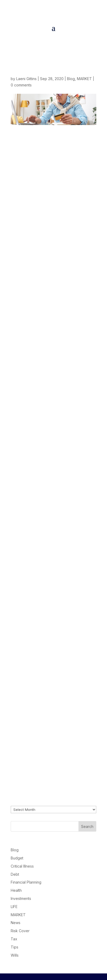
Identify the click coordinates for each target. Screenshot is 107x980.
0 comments (21, 85)
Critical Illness (22, 866)
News (16, 923)
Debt (15, 874)
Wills (15, 955)
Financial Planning (26, 882)
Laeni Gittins (26, 79)
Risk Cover (20, 931)
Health (16, 890)
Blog (71, 79)
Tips (15, 947)
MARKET (84, 79)
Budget (17, 858)
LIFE (14, 907)
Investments (21, 898)
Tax (14, 939)
